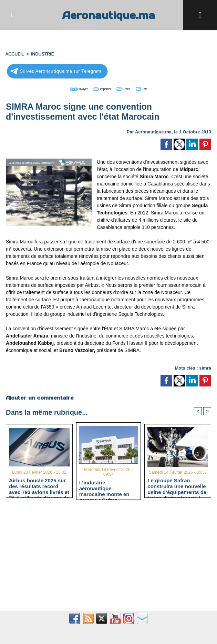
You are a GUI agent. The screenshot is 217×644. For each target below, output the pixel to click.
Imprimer (101, 88)
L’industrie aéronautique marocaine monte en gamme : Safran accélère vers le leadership (104, 487)
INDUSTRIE (42, 53)
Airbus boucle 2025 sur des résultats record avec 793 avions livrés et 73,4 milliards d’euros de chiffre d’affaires (39, 485)
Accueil (14, 53)
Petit (153, 88)
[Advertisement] (108, 559)
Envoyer (69, 88)
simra (205, 367)
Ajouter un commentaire (39, 396)
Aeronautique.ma (108, 15)
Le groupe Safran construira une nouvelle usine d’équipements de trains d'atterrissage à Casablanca (177, 485)
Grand (130, 88)
